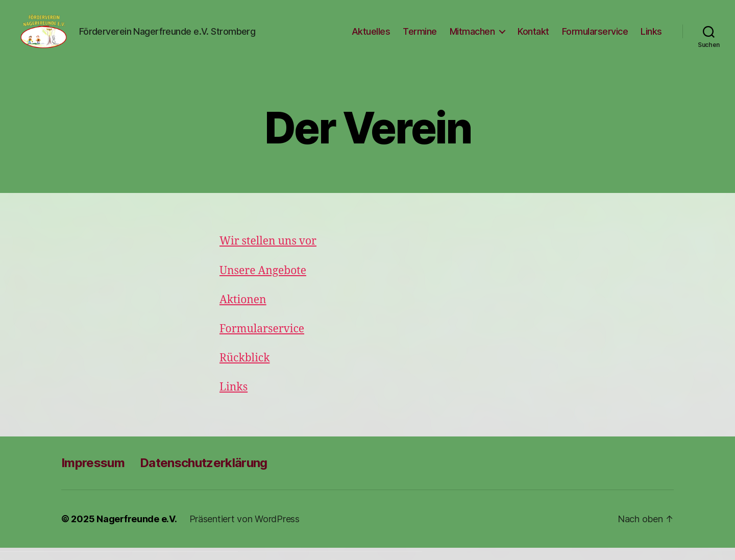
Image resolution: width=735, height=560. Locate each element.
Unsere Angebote (263, 283)
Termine (420, 37)
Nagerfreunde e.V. (137, 531)
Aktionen (243, 312)
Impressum (93, 475)
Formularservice (595, 37)
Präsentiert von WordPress (244, 531)
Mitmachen (472, 37)
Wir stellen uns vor (268, 253)
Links (651, 37)
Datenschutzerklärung (204, 475)
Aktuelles (371, 37)
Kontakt (533, 37)
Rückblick (244, 370)
